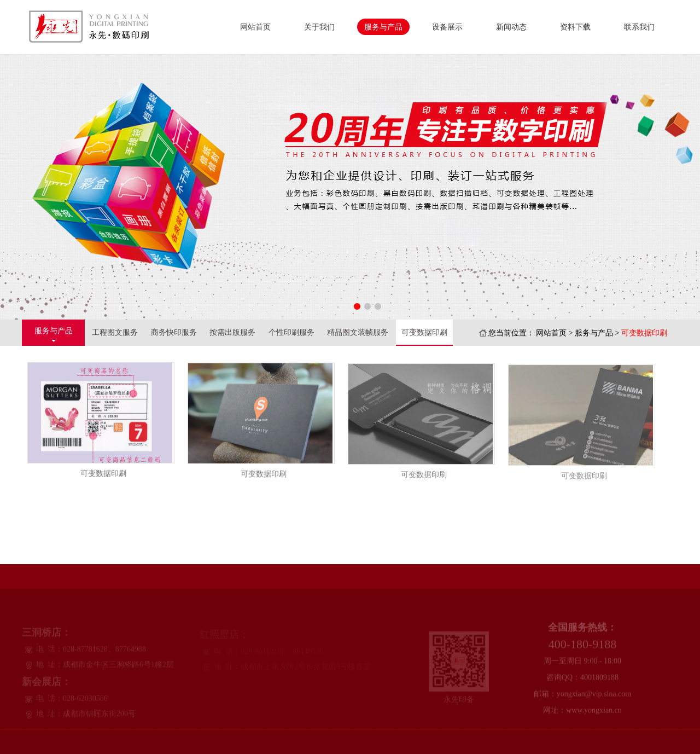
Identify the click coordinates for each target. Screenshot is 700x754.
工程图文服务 (115, 332)
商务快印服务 (174, 332)
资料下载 (575, 27)
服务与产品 (383, 27)
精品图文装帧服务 (358, 332)
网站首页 (255, 27)
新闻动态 (511, 27)
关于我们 (319, 27)
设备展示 (447, 27)
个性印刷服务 (291, 332)
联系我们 (639, 27)
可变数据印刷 (424, 332)
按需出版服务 (232, 332)
